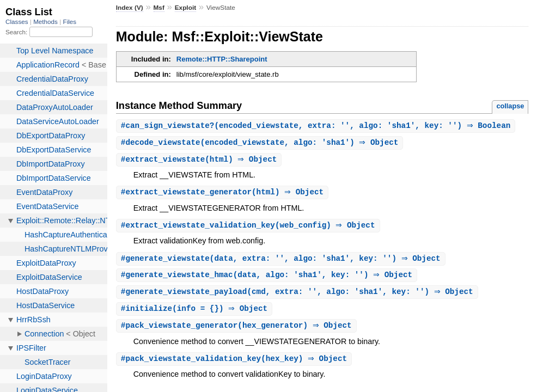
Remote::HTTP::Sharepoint (222, 59)
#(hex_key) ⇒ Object (235, 365)
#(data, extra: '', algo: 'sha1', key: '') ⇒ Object (282, 262)
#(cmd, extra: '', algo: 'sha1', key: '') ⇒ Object (298, 296)
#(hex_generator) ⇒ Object (238, 331)
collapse (510, 106)
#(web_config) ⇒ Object (249, 228)
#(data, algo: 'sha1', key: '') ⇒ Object (268, 278)
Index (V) (130, 8)
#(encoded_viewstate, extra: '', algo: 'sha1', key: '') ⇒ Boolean (317, 126)
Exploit (185, 8)
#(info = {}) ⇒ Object (196, 313)
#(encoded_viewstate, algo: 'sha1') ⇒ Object (261, 143)
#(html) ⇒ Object (200, 161)
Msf (159, 8)
